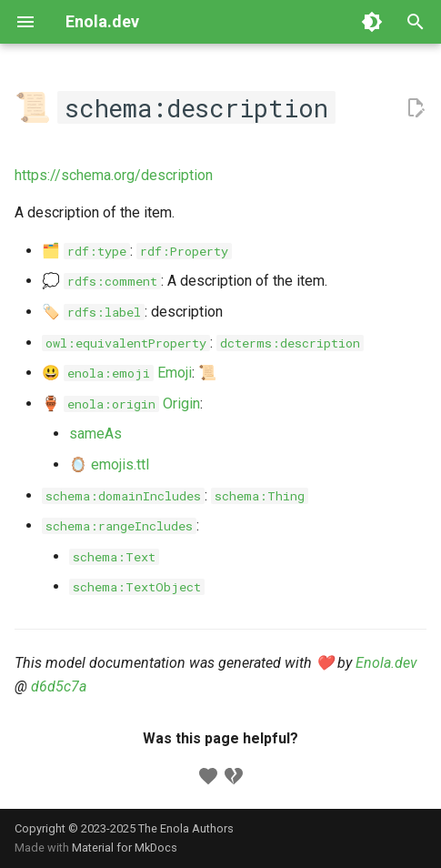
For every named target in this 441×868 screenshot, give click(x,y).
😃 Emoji (117, 373)
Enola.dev (386, 663)
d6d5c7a (59, 686)
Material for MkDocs (125, 848)
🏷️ (93, 312)
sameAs (95, 434)
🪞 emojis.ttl (109, 464)
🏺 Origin (121, 404)
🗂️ (86, 251)
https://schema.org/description (114, 175)
